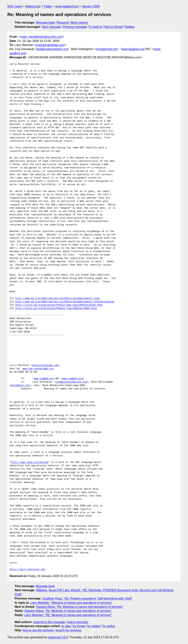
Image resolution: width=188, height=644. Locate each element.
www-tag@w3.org (67, 6)
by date (66, 626)
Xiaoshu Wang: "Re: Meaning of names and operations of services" (80, 607)
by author (109, 626)
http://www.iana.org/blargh (30, 462)
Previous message (75, 27)
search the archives (69, 630)
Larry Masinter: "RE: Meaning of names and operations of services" (68, 615)
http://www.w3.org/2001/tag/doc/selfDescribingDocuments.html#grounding (65, 302)
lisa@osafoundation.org (52, 49)
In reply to (96, 27)
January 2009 (91, 6)
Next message (51, 27)
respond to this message (49, 622)
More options (80, 23)
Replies (130, 27)
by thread (79, 626)
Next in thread (113, 27)
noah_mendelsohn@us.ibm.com (41, 37)
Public (48, 6)
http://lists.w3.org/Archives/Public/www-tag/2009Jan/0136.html (59, 305)
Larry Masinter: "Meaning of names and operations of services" (71, 603)
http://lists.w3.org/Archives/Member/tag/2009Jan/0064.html (56, 308)
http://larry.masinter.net (27, 569)
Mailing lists (33, 6)
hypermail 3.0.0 (58, 637)
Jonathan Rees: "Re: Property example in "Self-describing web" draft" (87, 598)
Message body (45, 23)
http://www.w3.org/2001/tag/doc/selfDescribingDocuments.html (57, 298)
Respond (63, 23)
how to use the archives (38, 630)
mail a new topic (78, 622)
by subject (94, 626)
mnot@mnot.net (106, 49)
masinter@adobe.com (50, 45)
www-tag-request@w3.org (38, 369)
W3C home (15, 6)
